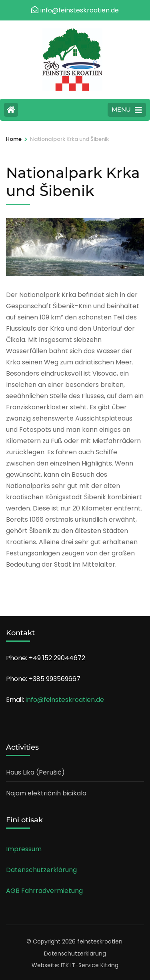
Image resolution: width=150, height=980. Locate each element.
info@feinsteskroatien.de (65, 700)
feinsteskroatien (100, 941)
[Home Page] (11, 110)
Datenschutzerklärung (41, 870)
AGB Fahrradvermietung (44, 891)
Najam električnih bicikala (46, 793)
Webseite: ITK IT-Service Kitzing (75, 965)
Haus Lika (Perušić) (35, 772)
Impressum (24, 849)
